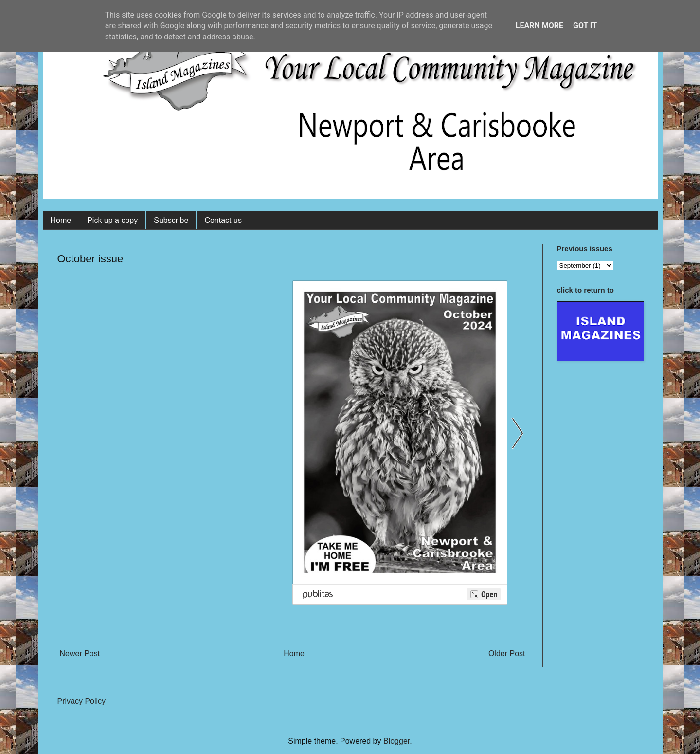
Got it (585, 26)
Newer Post (80, 653)
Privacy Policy (82, 701)
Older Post (507, 653)
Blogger (396, 741)
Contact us (223, 220)
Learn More (539, 26)
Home (61, 220)
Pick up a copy (112, 220)
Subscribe (171, 220)
